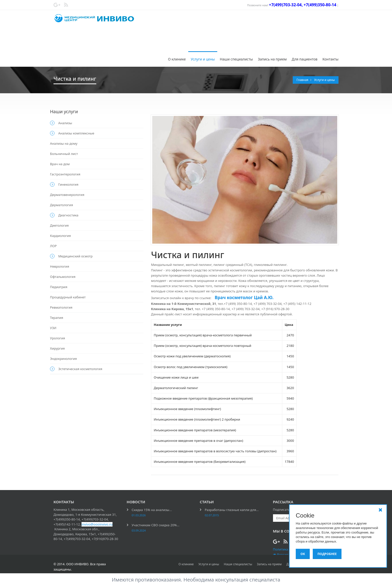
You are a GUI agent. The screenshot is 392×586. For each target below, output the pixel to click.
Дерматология (61, 205)
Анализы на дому (64, 143)
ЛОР (53, 246)
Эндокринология (63, 359)
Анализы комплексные (76, 133)
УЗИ (53, 328)
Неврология (59, 266)
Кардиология (60, 236)
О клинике (177, 59)
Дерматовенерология (67, 195)
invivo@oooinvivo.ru (97, 524)
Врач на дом (60, 164)
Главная (303, 80)
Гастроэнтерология (65, 174)
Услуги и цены (203, 59)
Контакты (330, 59)
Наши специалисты (236, 59)
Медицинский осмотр (75, 256)
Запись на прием (272, 59)
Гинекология (68, 184)
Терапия (56, 318)
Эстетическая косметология (80, 369)
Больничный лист (64, 154)
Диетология (59, 225)
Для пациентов (305, 59)
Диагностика (68, 215)
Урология (57, 338)
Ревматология (61, 307)
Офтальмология (63, 277)
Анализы (65, 123)
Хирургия (57, 348)
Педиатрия (59, 287)
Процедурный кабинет (68, 297)
